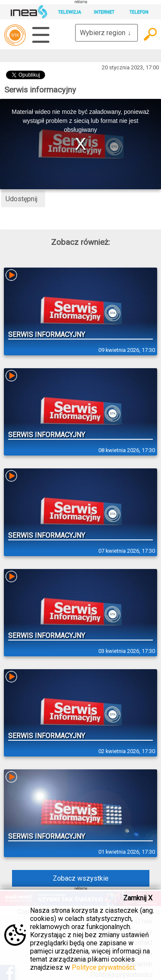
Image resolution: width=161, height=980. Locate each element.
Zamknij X (138, 898)
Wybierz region (106, 33)
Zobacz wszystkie (81, 878)
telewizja (15, 35)
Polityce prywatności (103, 967)
